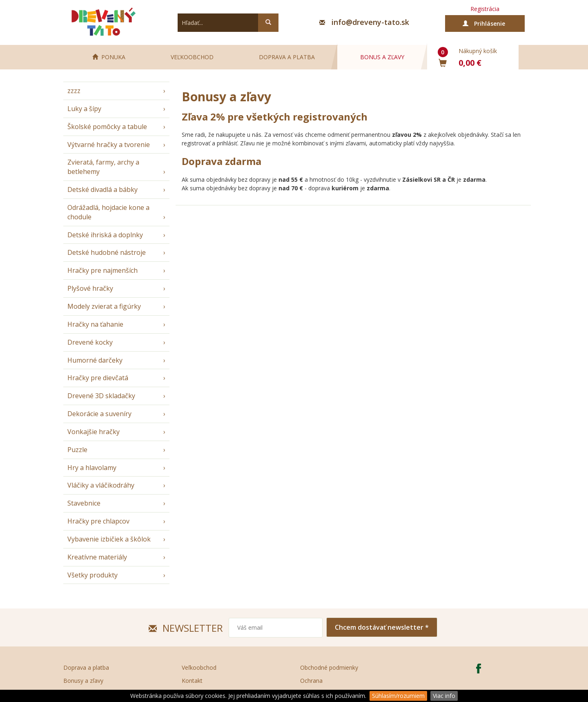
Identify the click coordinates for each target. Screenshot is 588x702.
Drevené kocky (90, 342)
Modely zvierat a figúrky (104, 306)
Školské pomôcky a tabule (107, 127)
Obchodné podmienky (329, 667)
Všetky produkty (92, 575)
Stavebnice (84, 503)
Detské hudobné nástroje (107, 252)
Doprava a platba (287, 57)
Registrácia (485, 9)
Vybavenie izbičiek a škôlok (109, 539)
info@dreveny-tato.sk (370, 22)
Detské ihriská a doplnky (105, 235)
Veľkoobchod (192, 57)
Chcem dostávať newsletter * (382, 627)
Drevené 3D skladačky (101, 396)
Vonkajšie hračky (94, 432)
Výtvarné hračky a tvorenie (109, 145)
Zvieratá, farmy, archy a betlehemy (103, 167)
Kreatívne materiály (97, 557)
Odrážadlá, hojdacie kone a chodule (108, 212)
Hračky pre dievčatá (98, 378)
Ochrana (311, 681)
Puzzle (77, 450)
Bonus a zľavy (382, 57)
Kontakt (192, 681)
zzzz (74, 91)
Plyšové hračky (90, 288)
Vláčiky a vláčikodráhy (101, 485)
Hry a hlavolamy (92, 468)
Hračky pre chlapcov (98, 521)
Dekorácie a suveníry (99, 414)
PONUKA (109, 57)
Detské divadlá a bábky (102, 189)
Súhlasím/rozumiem (398, 696)
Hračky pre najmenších (102, 270)
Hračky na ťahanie (95, 324)
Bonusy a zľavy (83, 681)
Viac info (444, 696)
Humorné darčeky (95, 360)
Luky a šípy (84, 109)
